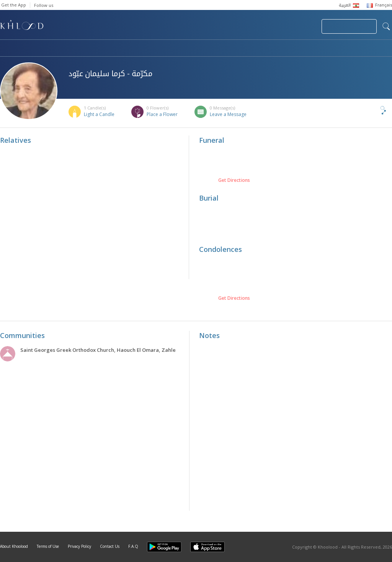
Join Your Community (349, 26)
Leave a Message (228, 114)
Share (371, 110)
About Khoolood (14, 546)
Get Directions (234, 180)
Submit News (264, 26)
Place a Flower (162, 114)
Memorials (211, 49)
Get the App (14, 5)
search (386, 26)
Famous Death (267, 49)
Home (7, 49)
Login (302, 26)
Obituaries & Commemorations (77, 49)
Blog (317, 49)
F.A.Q (133, 546)
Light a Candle (99, 114)
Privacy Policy (79, 546)
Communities (156, 49)
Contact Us (110, 546)
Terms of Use (48, 546)
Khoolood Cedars (369, 49)
